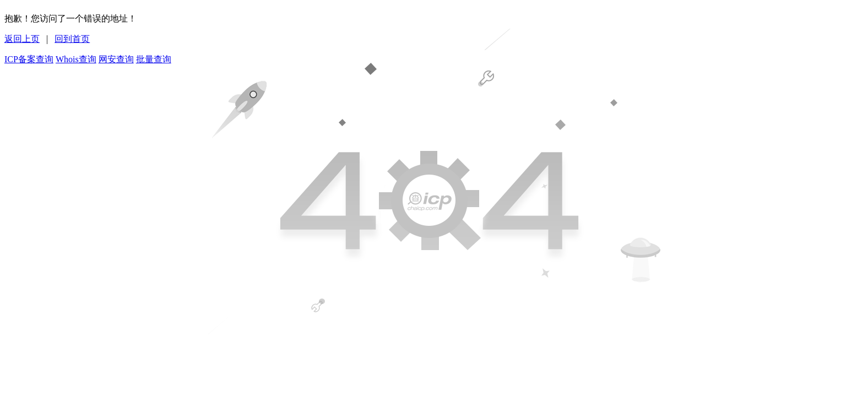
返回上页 (22, 39)
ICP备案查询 (29, 59)
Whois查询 (76, 59)
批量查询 (154, 59)
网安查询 (116, 59)
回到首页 (72, 39)
